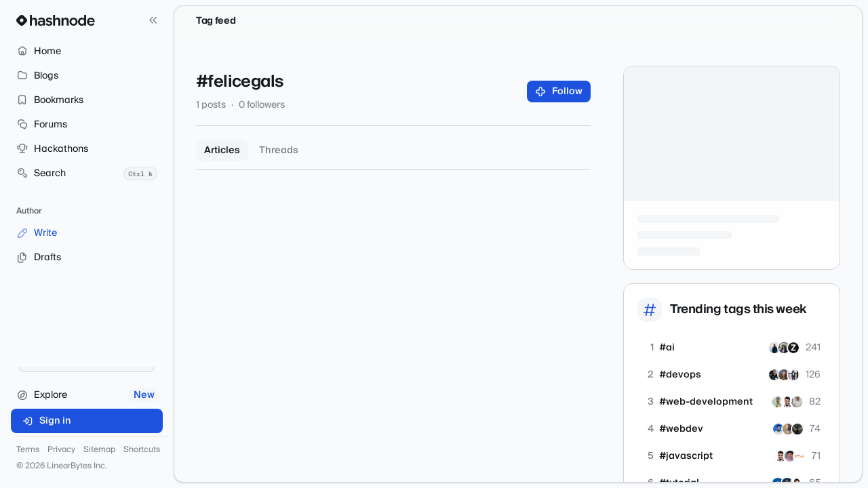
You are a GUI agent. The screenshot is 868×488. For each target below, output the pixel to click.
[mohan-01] (797, 402)
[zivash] (793, 348)
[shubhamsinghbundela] (787, 402)
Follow (559, 91)
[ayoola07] (793, 375)
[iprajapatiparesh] (788, 429)
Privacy (61, 450)
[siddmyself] (774, 375)
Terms (28, 450)
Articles (222, 150)
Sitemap (99, 450)
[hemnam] (784, 348)
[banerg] (797, 429)
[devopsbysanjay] (784, 375)
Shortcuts (142, 450)
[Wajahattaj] (774, 348)
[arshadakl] (778, 429)
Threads (279, 150)
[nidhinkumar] (790, 456)
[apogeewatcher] (800, 456)
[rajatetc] (778, 402)
